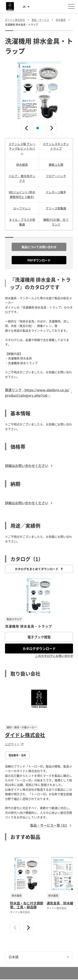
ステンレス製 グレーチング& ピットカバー (22, 148)
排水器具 (22, 165)
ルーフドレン (22, 208)
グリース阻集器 (56, 208)
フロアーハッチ (56, 176)
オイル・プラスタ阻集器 (22, 222)
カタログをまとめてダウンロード (39, 569)
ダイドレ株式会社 (25, 735)
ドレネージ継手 (56, 192)
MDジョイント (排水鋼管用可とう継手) (22, 194)
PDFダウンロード (39, 260)
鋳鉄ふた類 (56, 165)
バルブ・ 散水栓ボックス (22, 178)
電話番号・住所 (17, 755)
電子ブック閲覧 (39, 637)
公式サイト (14, 744)
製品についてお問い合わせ (39, 247)
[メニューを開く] (71, 6)
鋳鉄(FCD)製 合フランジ (56, 222)
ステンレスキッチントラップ (56, 146)
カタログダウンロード (39, 649)
